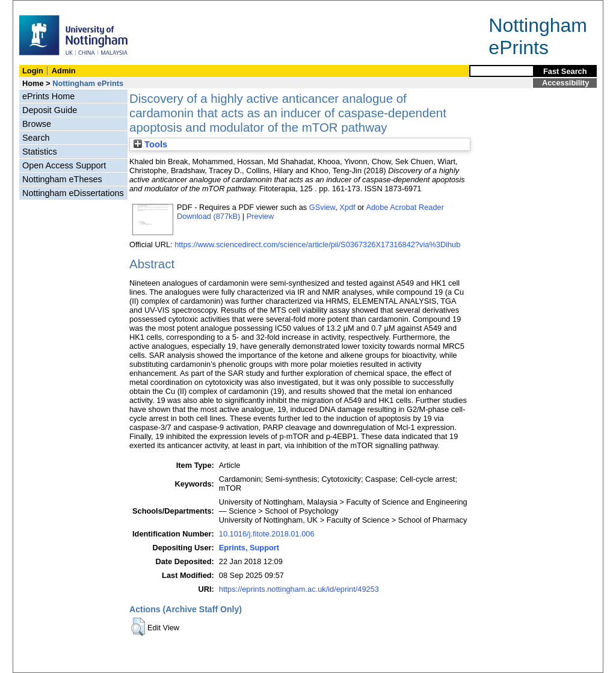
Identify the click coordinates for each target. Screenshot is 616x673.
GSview (322, 207)
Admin (64, 71)
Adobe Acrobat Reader (405, 207)
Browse (37, 124)
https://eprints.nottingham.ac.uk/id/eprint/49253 (299, 589)
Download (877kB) (208, 216)
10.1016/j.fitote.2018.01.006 (267, 534)
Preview (260, 216)
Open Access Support (64, 165)
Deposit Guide (50, 110)
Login (33, 71)
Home (33, 83)
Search (36, 138)
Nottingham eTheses (62, 179)
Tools (150, 144)
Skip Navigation (39, 7)
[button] (138, 627)
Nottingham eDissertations (73, 193)
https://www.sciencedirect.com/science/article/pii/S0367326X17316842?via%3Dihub (317, 244)
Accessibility (565, 83)
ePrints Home (48, 96)
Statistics (40, 152)
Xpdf (347, 207)
